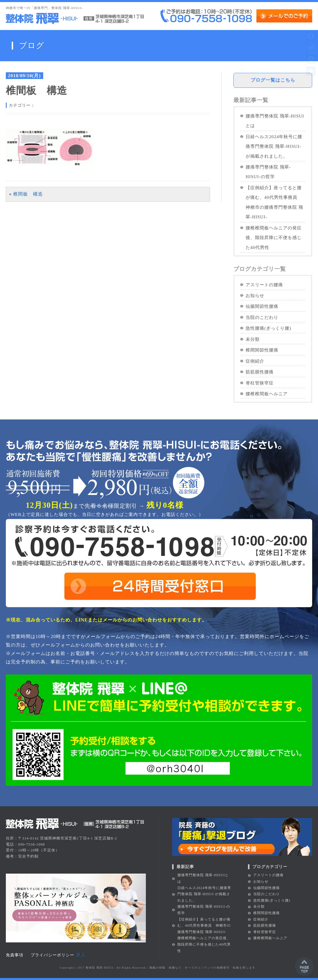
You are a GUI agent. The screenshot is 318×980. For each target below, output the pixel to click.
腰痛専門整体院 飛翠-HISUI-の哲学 (268, 172)
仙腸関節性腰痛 (262, 306)
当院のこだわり (262, 317)
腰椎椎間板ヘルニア (267, 394)
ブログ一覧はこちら (273, 80)
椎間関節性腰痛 (262, 350)
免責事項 (15, 955)
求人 (81, 955)
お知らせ (255, 295)
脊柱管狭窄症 (260, 383)
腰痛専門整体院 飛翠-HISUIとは (275, 121)
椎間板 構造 (28, 194)
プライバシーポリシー (53, 955)
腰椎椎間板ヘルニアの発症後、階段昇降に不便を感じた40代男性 (274, 238)
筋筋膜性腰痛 (260, 372)
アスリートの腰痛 (264, 285)
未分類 (253, 339)
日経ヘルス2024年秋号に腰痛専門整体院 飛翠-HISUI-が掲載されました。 (274, 146)
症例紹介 (255, 361)
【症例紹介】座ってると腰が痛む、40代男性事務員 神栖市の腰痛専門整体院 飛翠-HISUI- (274, 202)
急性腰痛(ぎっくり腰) (268, 328)
